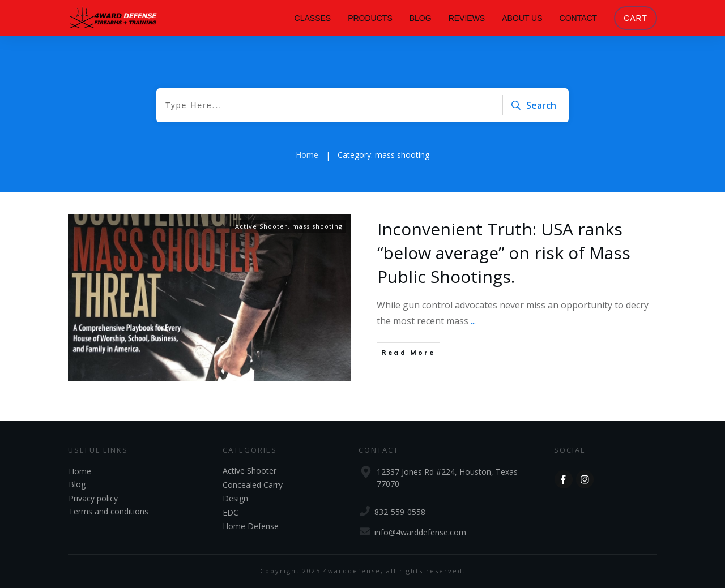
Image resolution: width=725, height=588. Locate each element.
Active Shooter (261, 226)
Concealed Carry (253, 485)
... (473, 321)
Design (235, 498)
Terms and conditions (108, 511)
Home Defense (251, 526)
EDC (231, 512)
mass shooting (317, 226)
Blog (77, 484)
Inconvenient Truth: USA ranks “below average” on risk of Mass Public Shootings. (504, 253)
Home (80, 471)
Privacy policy (93, 498)
